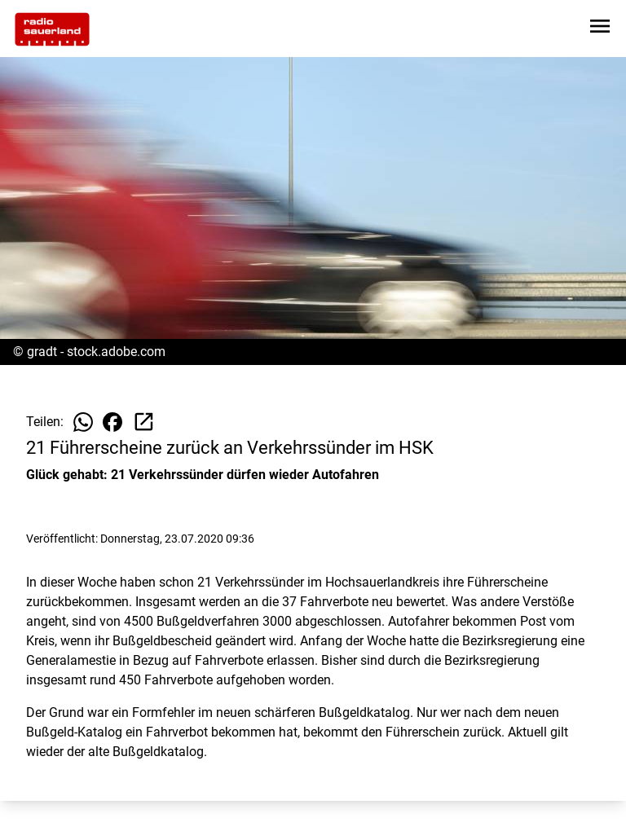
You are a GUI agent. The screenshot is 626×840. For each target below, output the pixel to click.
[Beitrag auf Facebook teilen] (112, 422)
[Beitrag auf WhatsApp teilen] (83, 422)
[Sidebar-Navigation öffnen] (600, 29)
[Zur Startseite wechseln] (52, 29)
